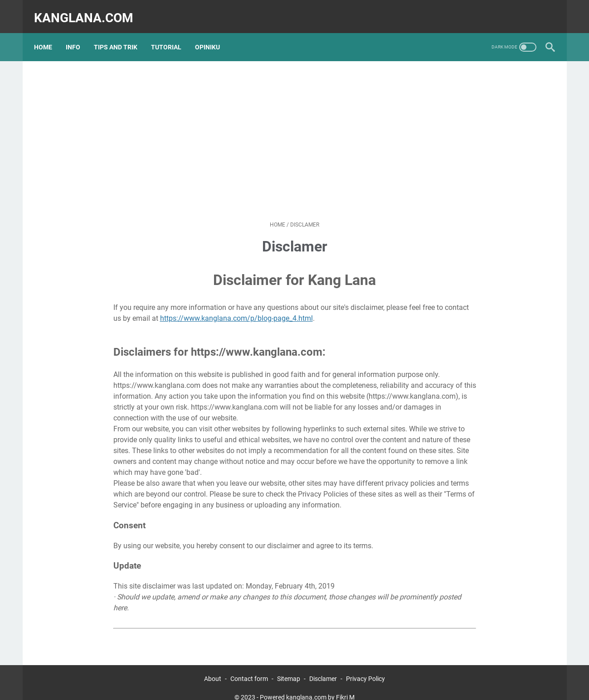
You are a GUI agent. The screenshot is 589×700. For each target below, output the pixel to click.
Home (48, 36)
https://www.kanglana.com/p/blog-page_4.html (236, 307)
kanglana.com (89, 11)
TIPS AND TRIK (121, 36)
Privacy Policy (365, 667)
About (213, 667)
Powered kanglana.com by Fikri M (307, 686)
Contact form (249, 667)
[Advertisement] (295, 130)
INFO (78, 36)
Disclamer (323, 667)
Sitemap (289, 667)
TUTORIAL (171, 36)
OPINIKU (212, 36)
